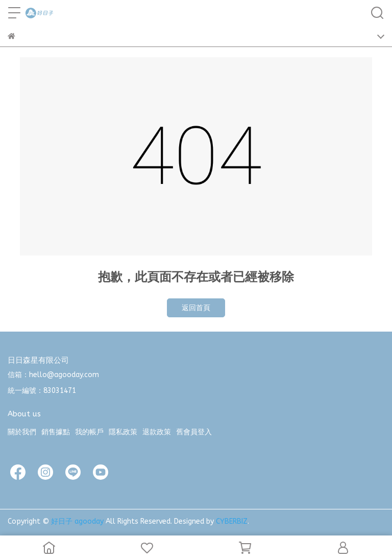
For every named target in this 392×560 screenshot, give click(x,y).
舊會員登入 (194, 432)
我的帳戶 (89, 432)
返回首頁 (196, 308)
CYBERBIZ (232, 521)
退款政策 (157, 432)
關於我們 (22, 432)
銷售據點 (56, 432)
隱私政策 (123, 432)
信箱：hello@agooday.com (53, 375)
